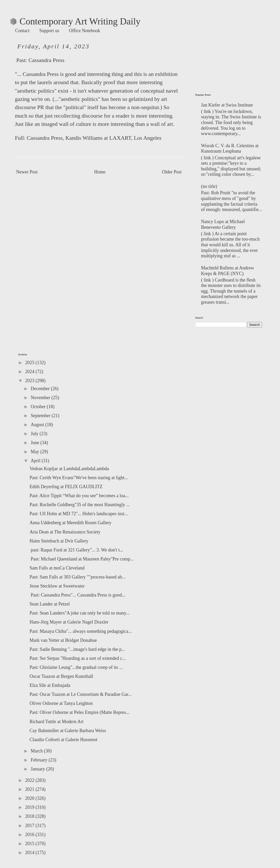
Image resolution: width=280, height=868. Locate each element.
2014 (30, 853)
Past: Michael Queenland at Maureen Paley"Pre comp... (82, 559)
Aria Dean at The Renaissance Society (65, 532)
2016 (30, 835)
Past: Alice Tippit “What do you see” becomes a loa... (79, 496)
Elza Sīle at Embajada (50, 685)
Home (100, 172)
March (37, 751)
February (39, 760)
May (35, 452)
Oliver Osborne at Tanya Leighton (61, 703)
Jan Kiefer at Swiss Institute (227, 105)
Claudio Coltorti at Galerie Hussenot (63, 740)
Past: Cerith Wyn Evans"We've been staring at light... (79, 478)
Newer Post (27, 172)
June (35, 443)
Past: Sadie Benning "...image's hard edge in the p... (77, 649)
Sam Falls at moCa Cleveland (57, 568)
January (38, 769)
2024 (30, 372)
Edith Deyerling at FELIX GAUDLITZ (66, 487)
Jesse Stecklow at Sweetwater (57, 586)
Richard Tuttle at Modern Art (57, 722)
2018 (30, 816)
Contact (22, 31)
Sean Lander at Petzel (50, 604)
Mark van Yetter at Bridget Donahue (63, 640)
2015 (30, 844)
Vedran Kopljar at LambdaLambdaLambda (69, 469)
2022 (30, 780)
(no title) (209, 186)
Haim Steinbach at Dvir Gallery (59, 541)
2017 (30, 826)
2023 (30, 381)
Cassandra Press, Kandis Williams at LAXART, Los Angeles (94, 138)
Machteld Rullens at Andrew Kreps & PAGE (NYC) (228, 271)
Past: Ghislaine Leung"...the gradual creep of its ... (76, 667)
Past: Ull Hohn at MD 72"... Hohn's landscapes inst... (79, 514)
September (41, 416)
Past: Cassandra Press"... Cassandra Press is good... (77, 595)
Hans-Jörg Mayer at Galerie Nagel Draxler (69, 622)
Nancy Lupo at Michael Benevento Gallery (223, 224)
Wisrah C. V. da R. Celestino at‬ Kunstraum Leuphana (230, 148)
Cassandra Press (46, 60)
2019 (30, 807)
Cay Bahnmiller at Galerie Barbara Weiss (68, 731)
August (38, 425)
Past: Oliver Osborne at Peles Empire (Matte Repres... (80, 712)
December (41, 389)
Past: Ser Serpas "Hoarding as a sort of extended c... (78, 658)
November (41, 398)
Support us (49, 31)
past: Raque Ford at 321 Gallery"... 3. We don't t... (76, 550)
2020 (30, 798)
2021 (30, 789)
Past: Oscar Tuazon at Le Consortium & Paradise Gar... (81, 694)
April (36, 461)
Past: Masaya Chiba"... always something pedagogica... (81, 631)
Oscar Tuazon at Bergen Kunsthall (61, 676)
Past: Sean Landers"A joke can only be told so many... (80, 613)
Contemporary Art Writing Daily (75, 21)
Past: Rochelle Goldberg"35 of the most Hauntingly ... (80, 505)
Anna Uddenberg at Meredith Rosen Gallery (71, 523)
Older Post (172, 172)
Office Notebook (85, 31)
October (39, 407)
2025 (30, 363)
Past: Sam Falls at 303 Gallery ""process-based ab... (78, 577)
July (35, 434)
